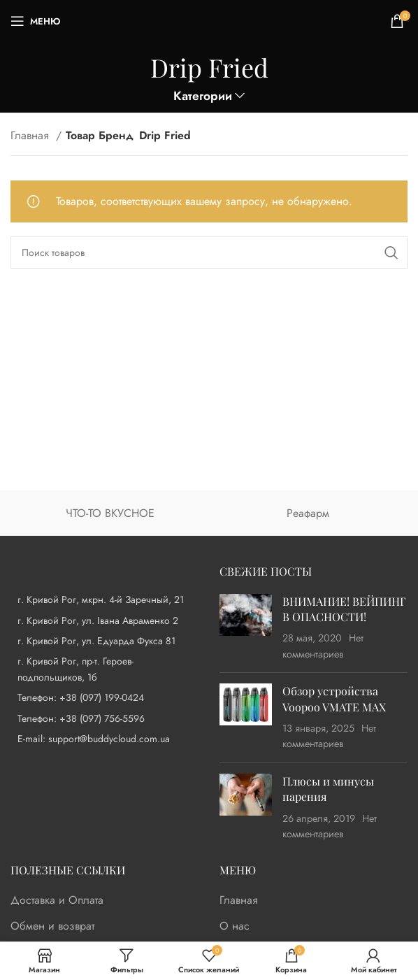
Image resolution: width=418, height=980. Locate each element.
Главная (31, 135)
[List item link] (104, 697)
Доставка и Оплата (57, 900)
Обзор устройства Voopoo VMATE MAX (334, 698)
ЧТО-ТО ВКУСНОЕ (110, 513)
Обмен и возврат (52, 926)
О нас (235, 926)
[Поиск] (209, 253)
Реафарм (308, 513)
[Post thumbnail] (246, 628)
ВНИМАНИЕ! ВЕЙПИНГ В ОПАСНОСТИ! (344, 609)
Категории (203, 97)
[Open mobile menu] (35, 21)
